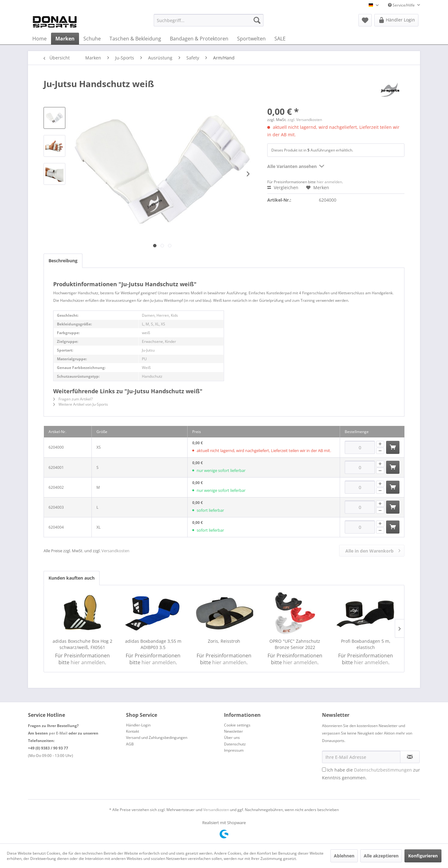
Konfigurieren (423, 856)
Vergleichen (283, 187)
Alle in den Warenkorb (373, 550)
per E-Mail (58, 733)
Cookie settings (237, 725)
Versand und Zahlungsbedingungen (157, 737)
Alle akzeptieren (381, 856)
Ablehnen (344, 856)
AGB (130, 744)
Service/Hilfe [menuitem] (402, 5)
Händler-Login (138, 725)
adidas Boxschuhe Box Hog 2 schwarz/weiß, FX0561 (82, 644)
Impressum (234, 750)
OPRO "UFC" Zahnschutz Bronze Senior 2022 (295, 644)
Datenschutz (235, 744)
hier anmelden (329, 182)
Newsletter (233, 731)
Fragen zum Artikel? (73, 399)
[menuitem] (209, 20)
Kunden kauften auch (72, 578)
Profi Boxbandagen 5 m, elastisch (366, 644)
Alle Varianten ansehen (296, 165)
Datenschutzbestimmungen (383, 770)
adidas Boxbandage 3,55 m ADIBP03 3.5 (153, 644)
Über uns (232, 737)
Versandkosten (115, 551)
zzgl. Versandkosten (305, 120)
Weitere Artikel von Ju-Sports (81, 404)
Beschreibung (63, 261)
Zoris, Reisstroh (224, 641)
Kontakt (133, 731)
